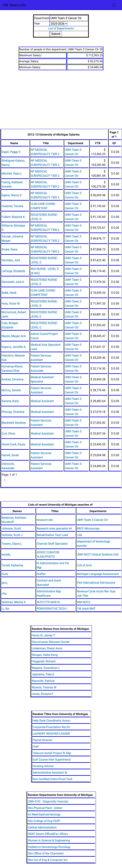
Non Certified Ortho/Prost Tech (53, 779)
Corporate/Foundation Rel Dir (51, 727)
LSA (79, 535)
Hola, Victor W (11, 304)
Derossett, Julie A (13, 282)
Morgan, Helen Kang (45, 655)
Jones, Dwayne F (43, 694)
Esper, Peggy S (11, 152)
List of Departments (61, 28)
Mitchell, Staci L (12, 174)
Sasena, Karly (10, 401)
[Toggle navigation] (114, 5)
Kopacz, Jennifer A (14, 347)
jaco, (5, 583)
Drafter (41, 574)
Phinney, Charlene (13, 412)
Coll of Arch (84, 565)
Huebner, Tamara (12, 206)
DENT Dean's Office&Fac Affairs (48, 834)
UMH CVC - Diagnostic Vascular (48, 801)
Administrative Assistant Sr (50, 773)
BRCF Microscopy (88, 529)
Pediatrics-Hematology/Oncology (49, 847)
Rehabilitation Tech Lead (52, 535)
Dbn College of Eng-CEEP (44, 821)
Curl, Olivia (8, 434)
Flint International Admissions (96, 583)
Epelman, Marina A (14, 602)
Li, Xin (5, 609)
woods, (6, 555)
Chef (36, 747)
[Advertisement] (61, 102)
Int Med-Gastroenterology (44, 814)
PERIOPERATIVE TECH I (52, 609)
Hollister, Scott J (12, 535)
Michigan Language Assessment (98, 574)
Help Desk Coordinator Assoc (52, 721)
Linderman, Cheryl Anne (47, 648)
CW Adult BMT (86, 609)
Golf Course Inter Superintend (52, 760)
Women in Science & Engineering (49, 840)
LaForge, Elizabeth (13, 271)
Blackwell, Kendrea (14, 423)
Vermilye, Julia (11, 260)
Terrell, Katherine (12, 565)
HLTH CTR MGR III (48, 602)
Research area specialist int (54, 529)
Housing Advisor (43, 766)
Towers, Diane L (12, 544)
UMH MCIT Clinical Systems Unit (98, 555)
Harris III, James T (43, 635)
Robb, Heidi (9, 293)
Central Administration (42, 827)
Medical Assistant (42, 401)
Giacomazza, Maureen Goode (51, 642)
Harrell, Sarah (10, 455)
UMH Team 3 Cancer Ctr (92, 520)
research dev (45, 520)
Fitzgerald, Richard (44, 661)
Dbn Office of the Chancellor (46, 853)
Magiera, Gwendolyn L (46, 668)
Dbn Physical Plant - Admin (45, 808)
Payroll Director (42, 740)
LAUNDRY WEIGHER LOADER (51, 734)
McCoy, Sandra (11, 390)
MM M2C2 (84, 602)
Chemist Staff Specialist (52, 544)
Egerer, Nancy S (12, 195)
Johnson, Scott (11, 529)
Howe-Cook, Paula (13, 444)
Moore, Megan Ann (14, 336)
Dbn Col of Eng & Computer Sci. (48, 860)
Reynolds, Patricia (43, 681)
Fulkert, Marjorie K (13, 217)
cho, (4, 594)
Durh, (5, 574)
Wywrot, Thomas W (44, 687)
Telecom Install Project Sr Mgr (52, 753)
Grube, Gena (9, 249)
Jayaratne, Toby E (43, 674)
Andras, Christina (13, 379)
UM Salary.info (15, 5)
